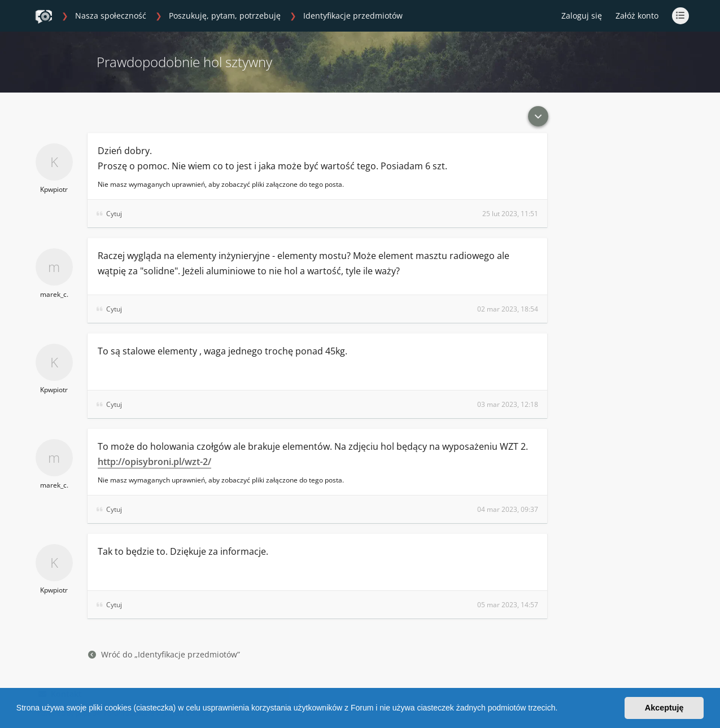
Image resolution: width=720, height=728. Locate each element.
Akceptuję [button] (664, 708)
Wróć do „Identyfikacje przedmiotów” (164, 654)
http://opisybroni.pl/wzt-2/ (154, 462)
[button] (561, 709)
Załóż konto (637, 16)
